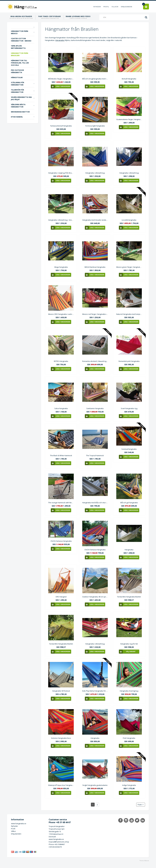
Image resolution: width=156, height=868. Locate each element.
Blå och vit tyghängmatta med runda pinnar (95, 79)
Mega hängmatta (61, 267)
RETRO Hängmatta (61, 361)
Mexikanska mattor (20, 112)
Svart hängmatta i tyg (129, 408)
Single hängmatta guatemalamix (95, 785)
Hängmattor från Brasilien (20, 54)
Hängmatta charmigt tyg (129, 691)
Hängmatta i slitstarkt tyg (95, 173)
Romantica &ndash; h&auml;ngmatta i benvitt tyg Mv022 (95, 361)
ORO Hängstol (61, 597)
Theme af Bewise (144, 861)
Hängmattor (60, 40)
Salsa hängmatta (61, 408)
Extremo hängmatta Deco (61, 738)
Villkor (115, 7)
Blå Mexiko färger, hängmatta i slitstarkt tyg (61, 79)
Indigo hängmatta (129, 785)
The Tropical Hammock (95, 455)
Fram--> (141, 805)
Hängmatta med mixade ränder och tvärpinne (95, 220)
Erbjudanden (127, 7)
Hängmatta (129, 550)
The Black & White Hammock (61, 455)
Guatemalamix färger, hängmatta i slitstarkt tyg (129, 119)
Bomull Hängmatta (129, 79)
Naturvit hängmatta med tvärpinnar (129, 314)
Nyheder (97, 7)
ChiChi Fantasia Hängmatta (61, 541)
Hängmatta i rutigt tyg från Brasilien (61, 173)
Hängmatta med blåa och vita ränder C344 (95, 503)
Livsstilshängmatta (129, 220)
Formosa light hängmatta (95, 126)
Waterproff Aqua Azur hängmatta (61, 785)
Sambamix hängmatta (95, 408)
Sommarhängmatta (129, 449)
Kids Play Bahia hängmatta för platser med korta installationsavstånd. (95, 691)
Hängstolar (17, 77)
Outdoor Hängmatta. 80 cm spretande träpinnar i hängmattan (95, 597)
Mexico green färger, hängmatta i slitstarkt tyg (129, 267)
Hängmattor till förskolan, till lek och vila (20, 63)
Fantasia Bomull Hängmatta (61, 126)
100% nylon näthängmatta (18, 47)
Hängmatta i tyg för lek (129, 644)
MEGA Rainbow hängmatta (95, 267)
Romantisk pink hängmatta (129, 361)
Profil (106, 7)
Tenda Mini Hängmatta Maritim (129, 597)
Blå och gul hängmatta (129, 503)
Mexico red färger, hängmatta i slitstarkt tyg (95, 314)
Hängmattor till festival (61, 691)
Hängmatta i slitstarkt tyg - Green (61, 220)
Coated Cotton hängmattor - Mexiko (21, 40)
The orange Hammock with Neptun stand (61, 503)
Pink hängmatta (129, 738)
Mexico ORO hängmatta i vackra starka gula (61, 314)
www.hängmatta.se (19, 823)
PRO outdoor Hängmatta (17, 71)
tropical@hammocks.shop (59, 842)
